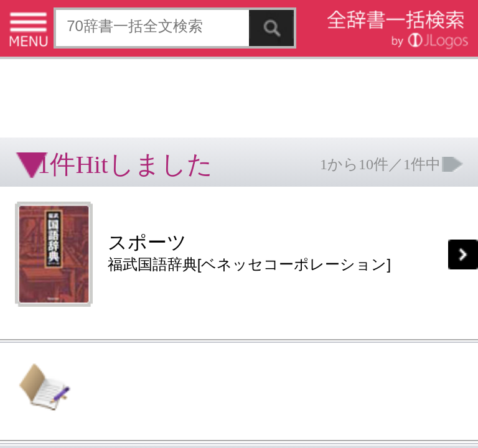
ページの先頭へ (153, 235)
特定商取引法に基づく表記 (44, 196)
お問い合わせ (152, 196)
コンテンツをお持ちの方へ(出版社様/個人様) (72, 204)
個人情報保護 (107, 196)
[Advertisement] (100, 40)
